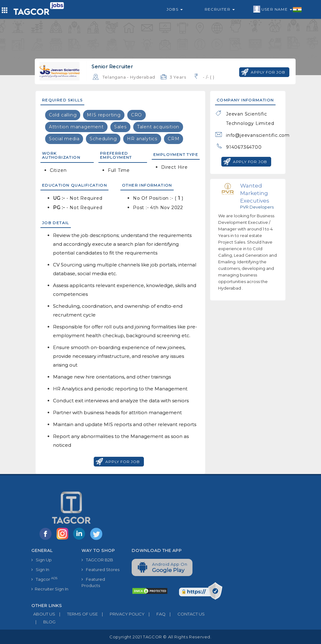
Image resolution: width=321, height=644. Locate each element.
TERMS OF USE (76, 614)
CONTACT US (185, 614)
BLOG (43, 622)
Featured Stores (100, 569)
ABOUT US (43, 614)
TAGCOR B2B (97, 560)
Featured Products (93, 582)
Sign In (40, 569)
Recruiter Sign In (50, 589)
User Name (278, 9)
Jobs (175, 9)
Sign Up (42, 560)
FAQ (155, 614)
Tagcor (44, 579)
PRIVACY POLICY (121, 614)
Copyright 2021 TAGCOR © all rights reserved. (160, 637)
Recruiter (220, 9)
